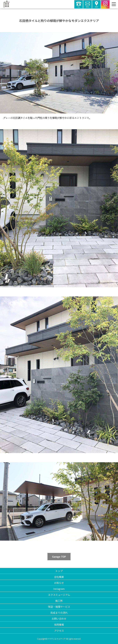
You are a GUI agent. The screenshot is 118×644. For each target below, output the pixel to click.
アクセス (59, 631)
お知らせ (59, 583)
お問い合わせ (59, 619)
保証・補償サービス (59, 607)
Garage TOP (59, 557)
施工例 (59, 601)
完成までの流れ (59, 613)
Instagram (59, 589)
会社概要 (59, 577)
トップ (59, 571)
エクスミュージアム (59, 595)
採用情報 (59, 625)
